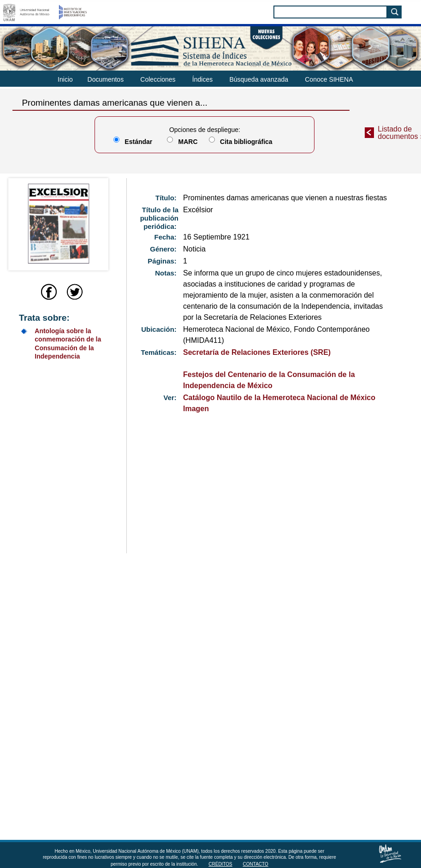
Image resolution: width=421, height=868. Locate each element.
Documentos (106, 79)
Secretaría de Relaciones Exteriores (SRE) (257, 352)
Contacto (256, 864)
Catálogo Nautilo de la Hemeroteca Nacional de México (279, 398)
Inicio (65, 79)
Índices (202, 79)
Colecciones (158, 79)
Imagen (196, 409)
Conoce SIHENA (329, 79)
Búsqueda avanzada (259, 79)
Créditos (220, 864)
